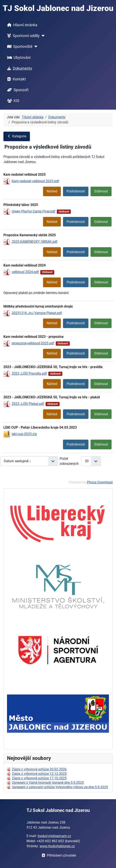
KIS (12, 101)
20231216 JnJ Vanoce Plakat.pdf (37, 313)
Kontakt (16, 79)
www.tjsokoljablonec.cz (57, 846)
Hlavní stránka (21, 25)
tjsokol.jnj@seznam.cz (54, 836)
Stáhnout (101, 191)
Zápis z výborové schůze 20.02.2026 (39, 769)
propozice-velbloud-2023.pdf (33, 343)
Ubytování (18, 58)
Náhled (52, 191)
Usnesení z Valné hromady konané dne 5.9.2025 (48, 783)
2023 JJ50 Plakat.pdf (28, 404)
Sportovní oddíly (23, 36)
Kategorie (17, 136)
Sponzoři (17, 90)
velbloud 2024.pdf (25, 272)
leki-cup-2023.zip (24, 434)
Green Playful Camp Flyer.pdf (34, 211)
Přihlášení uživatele (58, 855)
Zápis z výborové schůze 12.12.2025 (39, 774)
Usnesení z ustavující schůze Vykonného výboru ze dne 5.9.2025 (60, 787)
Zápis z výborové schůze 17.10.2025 (39, 778)
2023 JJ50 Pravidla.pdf (29, 373)
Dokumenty (19, 68)
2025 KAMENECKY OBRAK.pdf (35, 242)
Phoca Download (100, 482)
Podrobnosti (76, 191)
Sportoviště (19, 47)
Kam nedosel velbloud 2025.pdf (35, 181)
